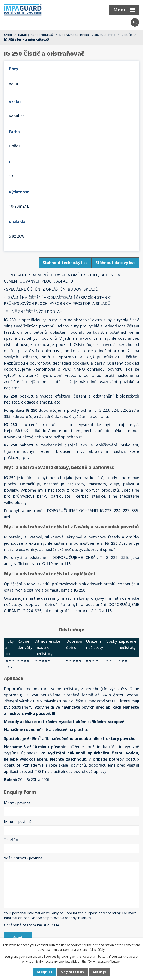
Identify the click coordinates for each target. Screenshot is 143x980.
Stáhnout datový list (115, 173)
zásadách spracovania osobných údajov (61, 828)
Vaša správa (23, 768)
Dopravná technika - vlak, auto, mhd (87, 35)
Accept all (44, 972)
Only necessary (73, 972)
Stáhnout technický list (65, 173)
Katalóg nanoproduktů (35, 35)
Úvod (8, 35)
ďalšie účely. (97, 949)
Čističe (127, 35)
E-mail (18, 731)
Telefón (11, 749)
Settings (100, 972)
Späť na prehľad (18, 859)
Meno (17, 713)
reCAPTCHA (48, 835)
